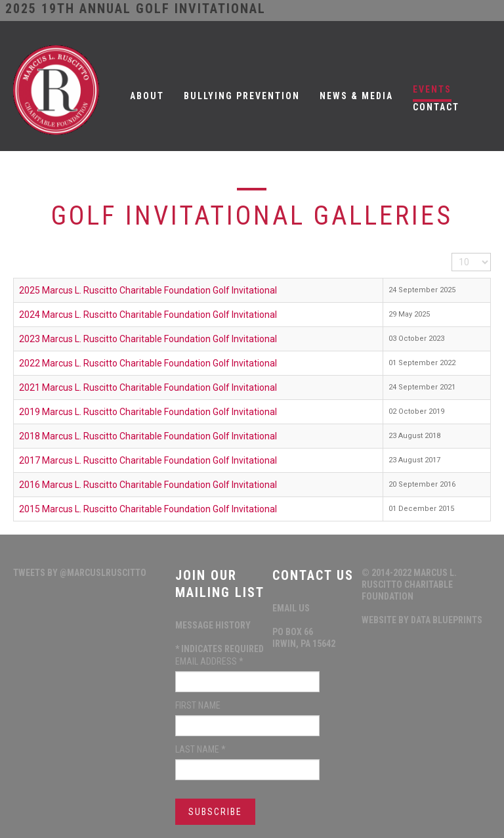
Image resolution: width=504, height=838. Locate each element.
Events (432, 89)
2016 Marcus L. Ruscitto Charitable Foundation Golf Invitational (148, 485)
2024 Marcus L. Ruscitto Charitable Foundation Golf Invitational (148, 315)
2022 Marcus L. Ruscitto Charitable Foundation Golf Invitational (148, 363)
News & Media (356, 96)
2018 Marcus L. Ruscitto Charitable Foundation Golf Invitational (148, 436)
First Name (198, 705)
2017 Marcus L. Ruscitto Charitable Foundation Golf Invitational (148, 460)
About (147, 96)
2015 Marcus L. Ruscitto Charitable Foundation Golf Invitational (148, 509)
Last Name (200, 749)
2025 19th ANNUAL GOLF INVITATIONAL (136, 9)
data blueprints (447, 620)
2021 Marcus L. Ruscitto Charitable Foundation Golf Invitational (148, 387)
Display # (452, 253)
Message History (213, 625)
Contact (436, 107)
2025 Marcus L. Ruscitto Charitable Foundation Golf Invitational (148, 290)
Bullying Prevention (242, 96)
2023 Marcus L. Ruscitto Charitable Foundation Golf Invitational (148, 339)
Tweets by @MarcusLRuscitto (80, 573)
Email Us (291, 608)
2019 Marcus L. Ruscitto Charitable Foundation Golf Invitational (148, 412)
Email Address (209, 661)
